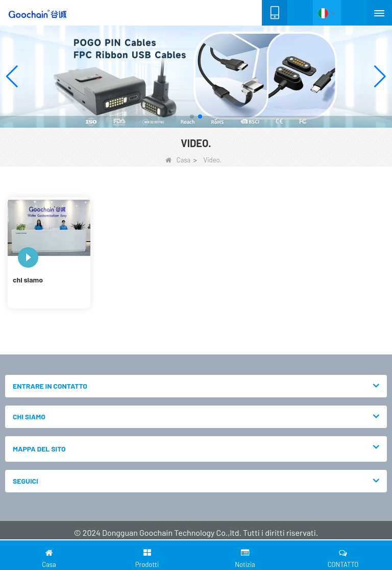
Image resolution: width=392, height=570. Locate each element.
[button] (192, 116)
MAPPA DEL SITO (39, 449)
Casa (178, 160)
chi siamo (28, 280)
